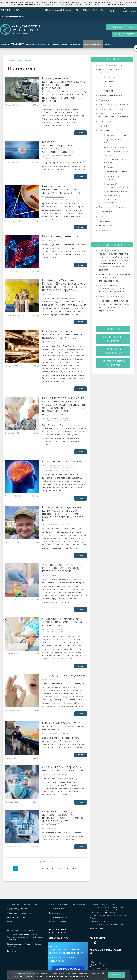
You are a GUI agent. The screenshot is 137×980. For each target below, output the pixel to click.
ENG (9, 10)
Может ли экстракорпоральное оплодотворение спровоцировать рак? (58, 147)
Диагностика (51, 105)
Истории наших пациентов (57, 525)
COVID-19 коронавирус (110, 65)
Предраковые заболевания (113, 207)
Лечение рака (63, 418)
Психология (50, 294)
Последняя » (71, 869)
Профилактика (51, 159)
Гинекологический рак (116, 135)
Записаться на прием (121, 27)
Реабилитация (51, 680)
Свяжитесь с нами (58, 938)
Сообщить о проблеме (68, 969)
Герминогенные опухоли (111, 95)
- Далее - (81, 133)
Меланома (109, 86)
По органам (105, 130)
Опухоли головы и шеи (116, 147)
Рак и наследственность (60, 236)
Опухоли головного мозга (62, 461)
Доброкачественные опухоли (114, 105)
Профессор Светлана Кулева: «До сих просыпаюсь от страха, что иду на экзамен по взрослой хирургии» (64, 285)
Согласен (117, 975)
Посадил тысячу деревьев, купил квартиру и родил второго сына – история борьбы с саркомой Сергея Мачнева (63, 514)
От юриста (104, 230)
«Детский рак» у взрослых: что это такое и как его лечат (64, 769)
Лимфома (109, 82)
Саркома (109, 91)
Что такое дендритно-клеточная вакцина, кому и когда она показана (62, 568)
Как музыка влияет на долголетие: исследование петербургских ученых (62, 334)
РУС (2, 10)
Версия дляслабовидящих (129, 10)
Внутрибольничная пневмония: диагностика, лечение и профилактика (61, 189)
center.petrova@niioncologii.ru (61, 10)
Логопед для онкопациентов (64, 675)
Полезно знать (24, 61)
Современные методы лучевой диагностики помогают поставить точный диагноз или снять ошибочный (63, 818)
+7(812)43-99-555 (96, 929)
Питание (103, 126)
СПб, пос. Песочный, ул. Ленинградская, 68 (104, 4)
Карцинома (110, 77)
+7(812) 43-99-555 (91, 10)
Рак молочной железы (115, 172)
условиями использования (69, 976)
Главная (13, 61)
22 (53, 869)
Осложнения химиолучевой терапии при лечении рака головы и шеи (63, 622)
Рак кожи (109, 167)
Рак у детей (105, 221)
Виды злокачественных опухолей (59, 465)
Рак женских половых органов (58, 156)
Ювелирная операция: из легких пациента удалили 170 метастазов (64, 726)
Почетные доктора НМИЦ (13, 17)
